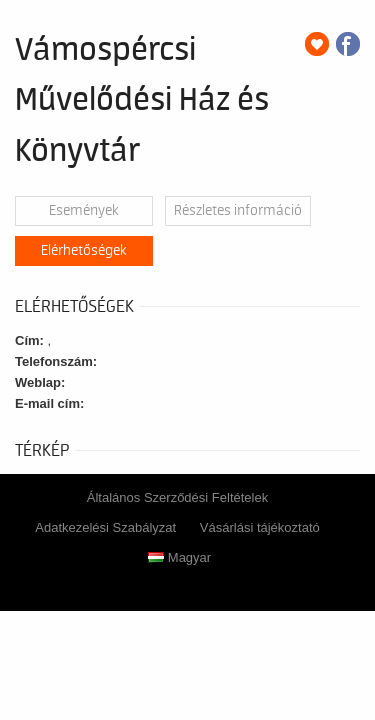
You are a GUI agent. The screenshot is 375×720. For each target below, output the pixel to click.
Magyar (179, 557)
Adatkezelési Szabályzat (105, 527)
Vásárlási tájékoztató (260, 527)
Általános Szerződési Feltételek (177, 497)
